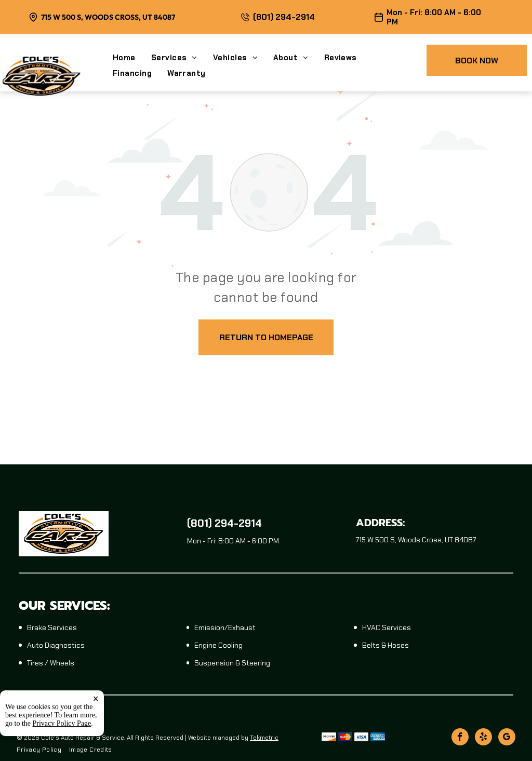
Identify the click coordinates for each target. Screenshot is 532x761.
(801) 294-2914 (284, 17)
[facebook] (460, 738)
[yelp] (483, 738)
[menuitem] (132, 58)
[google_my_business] (507, 738)
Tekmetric (264, 738)
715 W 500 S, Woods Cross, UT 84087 (108, 17)
